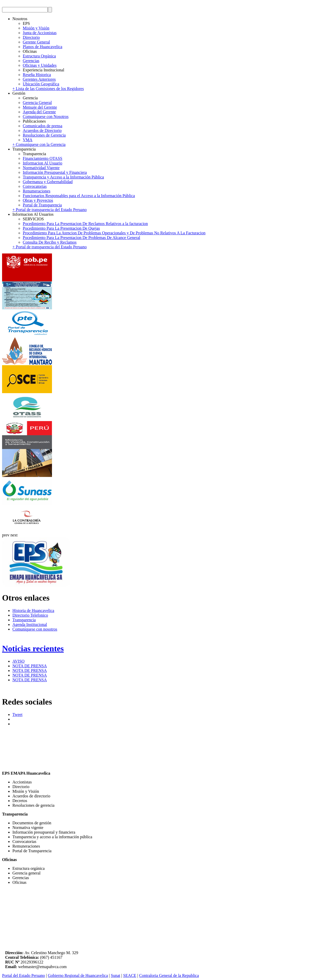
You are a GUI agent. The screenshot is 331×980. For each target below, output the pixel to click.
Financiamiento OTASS (43, 158)
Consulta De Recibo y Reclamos (50, 242)
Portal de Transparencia (42, 205)
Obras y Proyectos (38, 200)
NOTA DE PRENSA (30, 666)
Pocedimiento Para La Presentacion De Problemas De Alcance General (81, 238)
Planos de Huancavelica (43, 47)
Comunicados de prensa (43, 126)
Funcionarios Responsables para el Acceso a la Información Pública (79, 196)
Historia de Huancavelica (33, 611)
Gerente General (36, 42)
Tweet (17, 715)
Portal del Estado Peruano (24, 975)
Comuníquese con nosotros (35, 629)
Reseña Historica (37, 75)
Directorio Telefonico (30, 615)
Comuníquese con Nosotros (46, 117)
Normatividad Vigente (41, 168)
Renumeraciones (37, 191)
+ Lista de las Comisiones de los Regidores (48, 89)
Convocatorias (35, 186)
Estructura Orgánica (39, 56)
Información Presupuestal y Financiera (55, 172)
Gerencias (31, 61)
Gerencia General (37, 103)
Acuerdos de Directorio (42, 130)
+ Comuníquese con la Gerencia (39, 144)
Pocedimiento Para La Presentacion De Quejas (61, 228)
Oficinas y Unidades (40, 65)
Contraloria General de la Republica (169, 975)
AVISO (18, 661)
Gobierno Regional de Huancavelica (78, 975)
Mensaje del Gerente (40, 107)
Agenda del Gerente (39, 112)
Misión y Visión (36, 28)
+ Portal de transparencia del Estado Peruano (50, 210)
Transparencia (24, 620)
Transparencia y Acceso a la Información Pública (63, 177)
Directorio (31, 37)
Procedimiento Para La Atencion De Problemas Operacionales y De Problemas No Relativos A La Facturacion (114, 233)
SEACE (130, 975)
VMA (28, 140)
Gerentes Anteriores (39, 79)
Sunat (116, 975)
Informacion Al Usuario (43, 163)
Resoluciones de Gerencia (44, 135)
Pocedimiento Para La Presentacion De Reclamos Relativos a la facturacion (85, 224)
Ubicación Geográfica (41, 84)
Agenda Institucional (30, 624)
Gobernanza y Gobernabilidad (48, 182)
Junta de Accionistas (40, 33)
